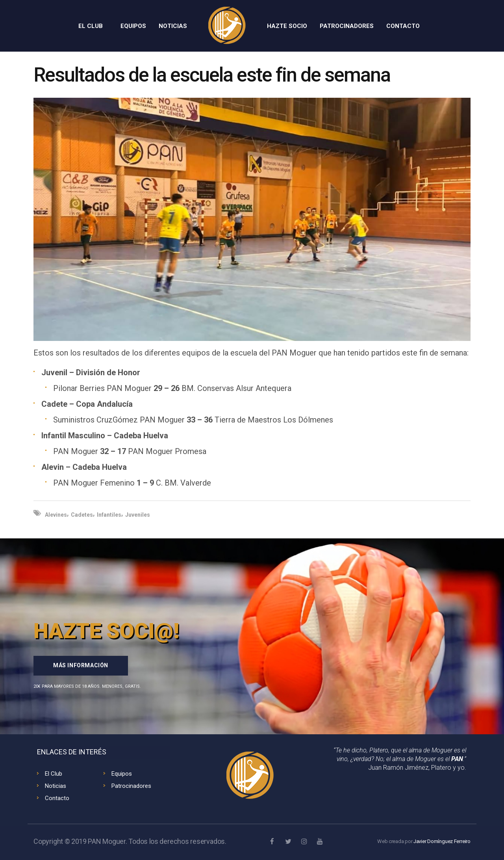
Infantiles (109, 515)
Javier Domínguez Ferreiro (442, 841)
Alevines (56, 515)
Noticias (56, 786)
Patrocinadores (131, 786)
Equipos (122, 774)
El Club (54, 774)
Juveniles (138, 515)
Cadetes (82, 515)
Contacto (57, 798)
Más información (81, 665)
